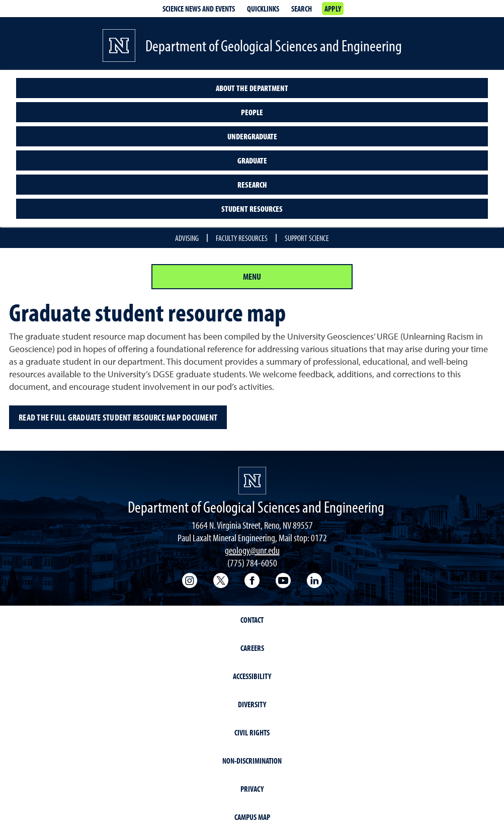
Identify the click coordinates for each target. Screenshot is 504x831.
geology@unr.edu (252, 550)
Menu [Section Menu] (252, 276)
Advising (187, 238)
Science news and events (199, 9)
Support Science (307, 238)
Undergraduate (252, 136)
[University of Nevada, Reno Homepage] (252, 481)
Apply (333, 9)
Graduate (252, 160)
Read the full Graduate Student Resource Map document (118, 417)
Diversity (252, 704)
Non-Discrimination (252, 761)
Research (252, 185)
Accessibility (252, 676)
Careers (252, 648)
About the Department (252, 88)
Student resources (252, 209)
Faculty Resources (242, 238)
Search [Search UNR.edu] (302, 9)
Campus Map (252, 817)
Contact (252, 620)
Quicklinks (263, 9)
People (252, 112)
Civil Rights (252, 732)
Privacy (252, 789)
